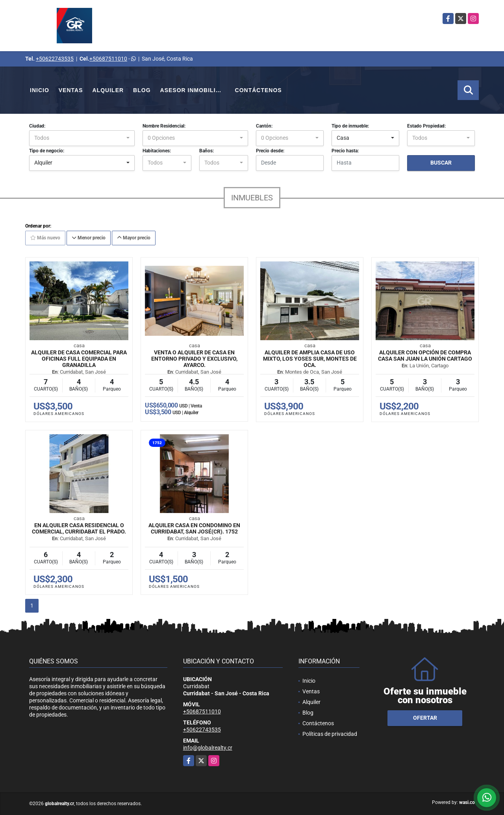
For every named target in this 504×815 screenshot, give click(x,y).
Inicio (40, 90)
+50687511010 (108, 59)
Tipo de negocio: (47, 151)
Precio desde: (270, 151)
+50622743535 (55, 59)
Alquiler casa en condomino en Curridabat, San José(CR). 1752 (194, 528)
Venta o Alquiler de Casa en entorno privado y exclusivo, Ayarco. (194, 359)
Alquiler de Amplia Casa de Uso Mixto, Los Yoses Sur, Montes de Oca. (310, 359)
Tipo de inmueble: (350, 126)
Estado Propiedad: (426, 126)
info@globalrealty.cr (208, 748)
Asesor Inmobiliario (195, 90)
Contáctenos (258, 90)
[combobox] (82, 138)
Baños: (207, 151)
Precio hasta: (345, 151)
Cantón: (264, 126)
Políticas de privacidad (330, 734)
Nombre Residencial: (164, 126)
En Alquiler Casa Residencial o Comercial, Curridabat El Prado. (79, 528)
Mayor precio (134, 238)
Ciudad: (37, 126)
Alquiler (108, 90)
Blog (142, 90)
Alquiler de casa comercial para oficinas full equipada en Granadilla (79, 359)
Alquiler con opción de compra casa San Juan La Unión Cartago (425, 356)
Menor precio (89, 238)
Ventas (71, 90)
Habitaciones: (157, 151)
